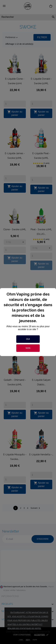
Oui (28, 339)
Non (28, 348)
